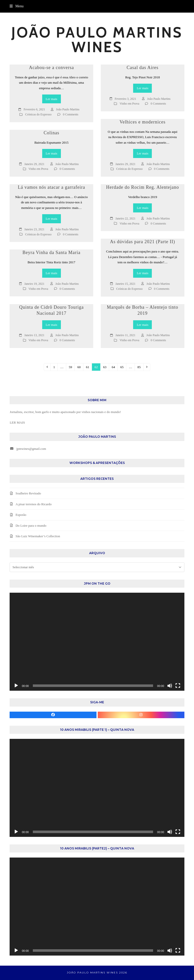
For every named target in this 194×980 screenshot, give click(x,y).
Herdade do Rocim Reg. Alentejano (142, 187)
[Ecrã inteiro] (178, 686)
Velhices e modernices (142, 122)
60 (80, 367)
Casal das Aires (142, 68)
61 (89, 367)
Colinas (52, 133)
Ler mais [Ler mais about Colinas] (52, 153)
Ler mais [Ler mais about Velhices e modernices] (142, 153)
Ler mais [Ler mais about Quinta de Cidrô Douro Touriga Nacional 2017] (52, 325)
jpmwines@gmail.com (31, 449)
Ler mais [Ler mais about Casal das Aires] (142, 88)
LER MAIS (17, 422)
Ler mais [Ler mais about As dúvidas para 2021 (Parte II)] (142, 273)
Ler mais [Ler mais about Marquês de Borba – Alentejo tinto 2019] (142, 325)
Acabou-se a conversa (52, 68)
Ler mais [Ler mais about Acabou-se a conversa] (52, 99)
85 (140, 367)
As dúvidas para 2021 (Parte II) (143, 242)
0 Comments (71, 114)
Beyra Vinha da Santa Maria (52, 252)
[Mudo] (170, 686)
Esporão (21, 515)
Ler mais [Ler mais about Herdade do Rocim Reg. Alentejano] (142, 208)
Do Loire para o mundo (31, 526)
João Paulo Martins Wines (97, 40)
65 (123, 367)
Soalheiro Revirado (28, 493)
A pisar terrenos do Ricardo (33, 504)
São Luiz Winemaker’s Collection (38, 536)
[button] (17, 6)
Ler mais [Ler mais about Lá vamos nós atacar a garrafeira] (52, 219)
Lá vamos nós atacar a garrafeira (52, 187)
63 (106, 367)
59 (71, 367)
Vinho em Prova (129, 104)
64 (114, 367)
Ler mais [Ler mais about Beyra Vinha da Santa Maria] (52, 273)
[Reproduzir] (16, 686)
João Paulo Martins (68, 109)
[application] (97, 642)
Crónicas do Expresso (38, 114)
